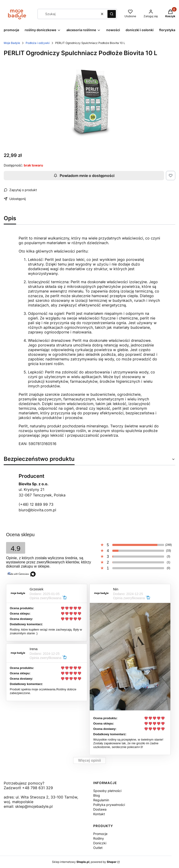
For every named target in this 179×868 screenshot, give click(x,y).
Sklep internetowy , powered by (84, 862)
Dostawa (100, 809)
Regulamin (101, 800)
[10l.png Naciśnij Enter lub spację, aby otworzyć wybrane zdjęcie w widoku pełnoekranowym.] (89, 101)
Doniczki (100, 843)
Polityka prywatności (109, 805)
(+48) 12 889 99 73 (36, 504)
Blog (97, 795)
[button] (112, 14)
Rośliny (99, 838)
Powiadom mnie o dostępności (84, 176)
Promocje (100, 834)
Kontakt (99, 814)
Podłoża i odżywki (38, 43)
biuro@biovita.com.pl (37, 510)
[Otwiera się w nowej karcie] (7, 812)
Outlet (98, 848)
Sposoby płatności (107, 791)
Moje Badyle (12, 43)
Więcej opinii (89, 760)
